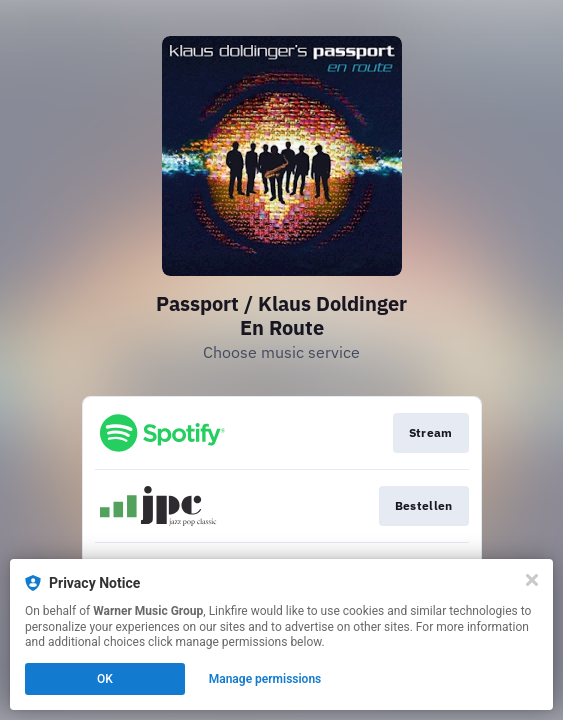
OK (105, 679)
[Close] (532, 580)
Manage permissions (265, 679)
